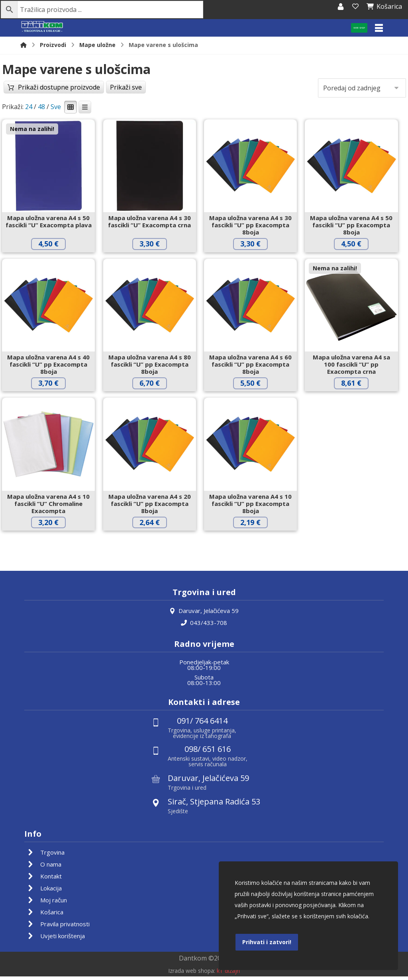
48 (41, 107)
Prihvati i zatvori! (267, 942)
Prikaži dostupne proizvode (68, 100)
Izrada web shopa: (192, 974)
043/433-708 (204, 627)
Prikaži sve (143, 100)
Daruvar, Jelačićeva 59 (204, 615)
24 (29, 107)
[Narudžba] (362, 89)
